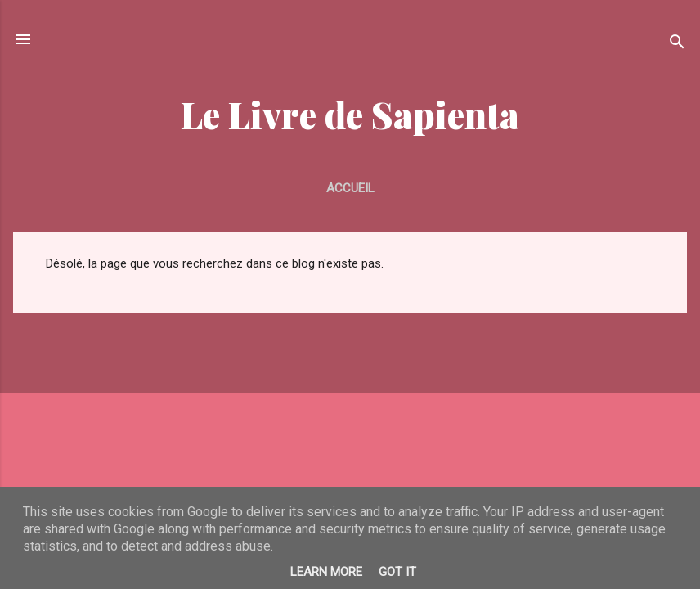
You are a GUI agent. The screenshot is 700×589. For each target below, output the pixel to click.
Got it (397, 572)
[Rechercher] (677, 45)
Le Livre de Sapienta (350, 114)
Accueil (350, 188)
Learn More (326, 572)
